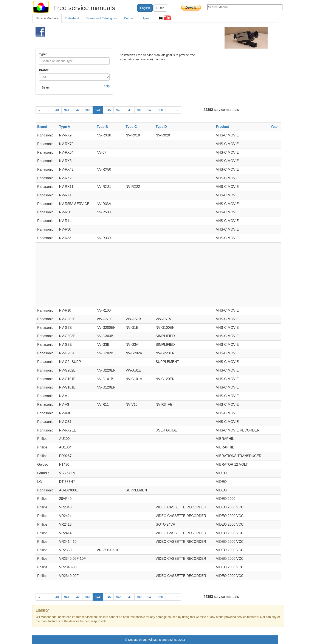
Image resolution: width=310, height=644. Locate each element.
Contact (129, 18)
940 (56, 110)
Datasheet (72, 18)
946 (119, 110)
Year (274, 127)
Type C (131, 127)
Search (46, 87)
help (107, 86)
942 (77, 110)
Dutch (160, 8)
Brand (42, 127)
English (145, 8)
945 (108, 110)
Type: (43, 54)
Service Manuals (47, 18)
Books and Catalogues (102, 18)
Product (222, 127)
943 (88, 110)
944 (98, 110)
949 (150, 110)
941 (67, 110)
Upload (146, 18)
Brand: (44, 70)
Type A (65, 127)
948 (140, 110)
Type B (102, 127)
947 (129, 110)
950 (160, 110)
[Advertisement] (148, 38)
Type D (161, 127)
